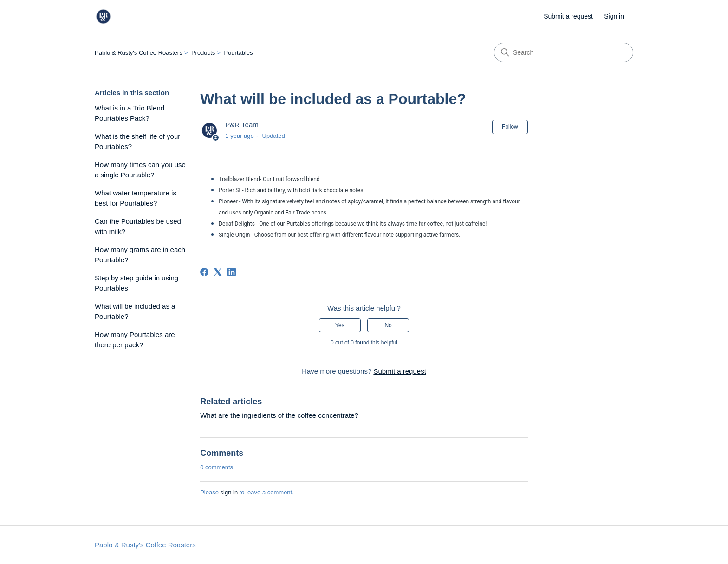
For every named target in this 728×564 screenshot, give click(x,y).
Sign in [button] (614, 16)
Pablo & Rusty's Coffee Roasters (139, 53)
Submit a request (568, 16)
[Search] (564, 52)
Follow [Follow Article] (510, 127)
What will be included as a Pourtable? (135, 311)
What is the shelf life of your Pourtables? (137, 142)
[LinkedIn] (232, 272)
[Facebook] (204, 272)
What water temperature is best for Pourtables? (136, 198)
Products (203, 53)
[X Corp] (218, 272)
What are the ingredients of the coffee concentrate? (279, 415)
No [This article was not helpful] (388, 325)
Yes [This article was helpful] (340, 325)
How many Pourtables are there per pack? (135, 340)
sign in (229, 492)
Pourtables (238, 53)
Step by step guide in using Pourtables (136, 283)
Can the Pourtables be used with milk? (138, 227)
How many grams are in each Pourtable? (140, 255)
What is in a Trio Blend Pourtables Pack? (130, 113)
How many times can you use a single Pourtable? (140, 170)
